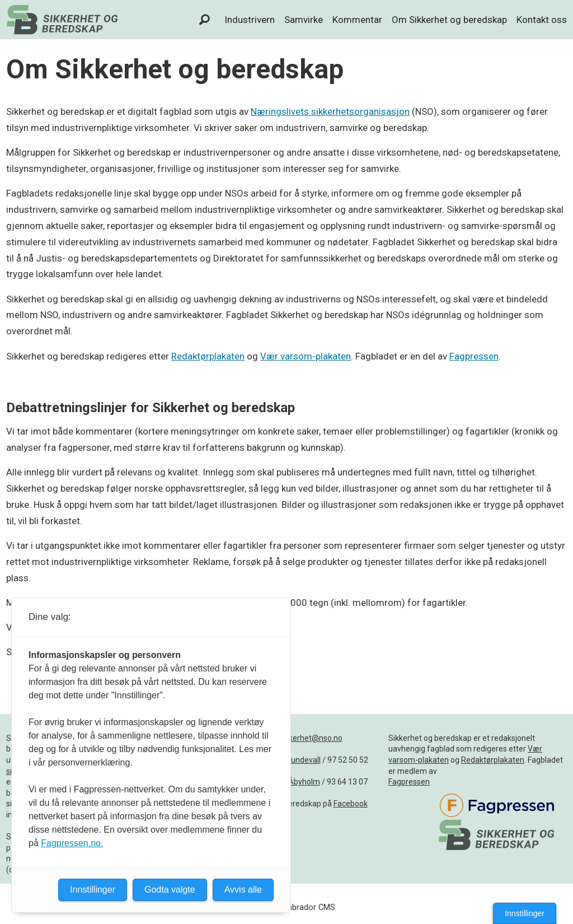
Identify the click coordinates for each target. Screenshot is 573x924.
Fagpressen (474, 356)
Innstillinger (525, 913)
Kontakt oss (542, 20)
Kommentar (357, 20)
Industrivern (250, 20)
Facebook (351, 804)
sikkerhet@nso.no (311, 738)
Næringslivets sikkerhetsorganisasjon (330, 111)
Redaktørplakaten (208, 356)
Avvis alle (243, 890)
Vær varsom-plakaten (306, 356)
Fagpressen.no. (72, 843)
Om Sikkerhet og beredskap (449, 20)
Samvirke (304, 20)
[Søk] (205, 20)
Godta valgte (170, 890)
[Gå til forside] (62, 20)
